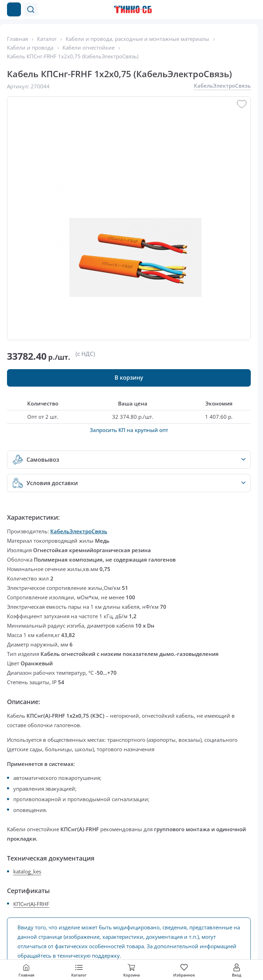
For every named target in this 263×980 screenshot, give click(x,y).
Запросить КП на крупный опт (129, 430)
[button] (31, 9)
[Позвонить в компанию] (238, 9)
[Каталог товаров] (14, 9)
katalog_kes (27, 871)
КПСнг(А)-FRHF (31, 904)
